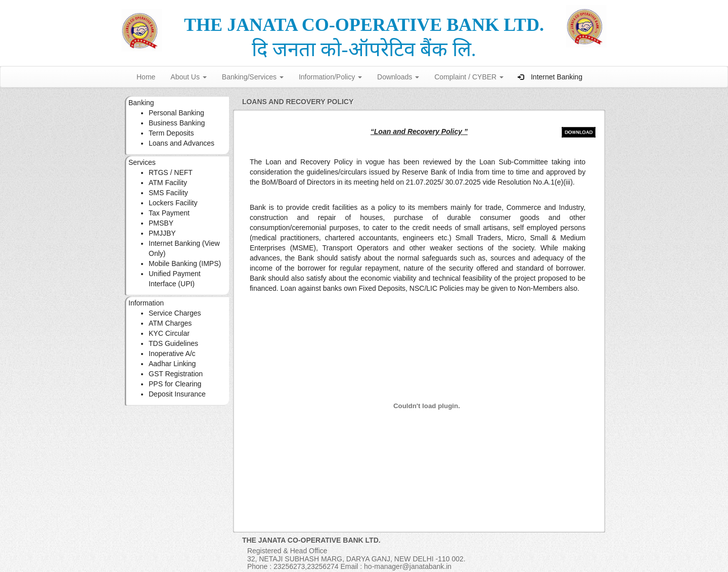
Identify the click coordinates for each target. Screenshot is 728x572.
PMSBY (161, 223)
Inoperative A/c (172, 354)
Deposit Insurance (177, 394)
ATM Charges (170, 323)
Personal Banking (176, 113)
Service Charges (175, 313)
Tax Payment (169, 213)
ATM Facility (168, 183)
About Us (188, 77)
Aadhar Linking (172, 364)
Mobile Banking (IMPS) (185, 263)
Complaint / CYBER (469, 77)
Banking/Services (253, 77)
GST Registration (176, 374)
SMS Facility (168, 193)
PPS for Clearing (175, 384)
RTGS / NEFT (171, 172)
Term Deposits (171, 133)
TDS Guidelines (173, 343)
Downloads (398, 77)
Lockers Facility (173, 203)
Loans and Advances (181, 143)
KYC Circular (169, 333)
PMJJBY (162, 233)
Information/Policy (330, 77)
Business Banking (177, 123)
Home (146, 77)
